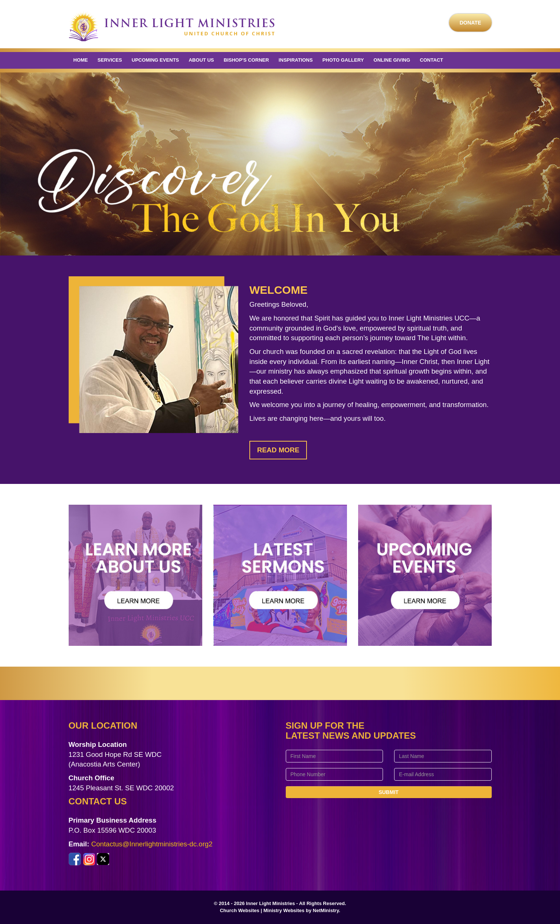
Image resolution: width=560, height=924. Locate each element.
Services (110, 60)
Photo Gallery (343, 60)
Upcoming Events (155, 60)
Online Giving (392, 60)
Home (81, 60)
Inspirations (296, 60)
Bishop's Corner (246, 60)
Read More (278, 450)
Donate (470, 23)
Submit (389, 792)
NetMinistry (326, 910)
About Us (201, 60)
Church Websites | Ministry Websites (263, 910)
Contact (431, 60)
